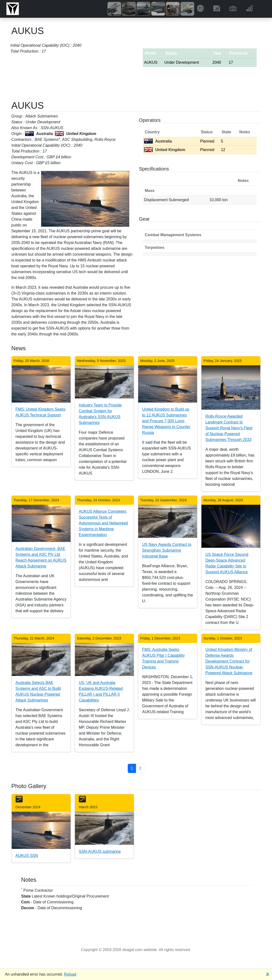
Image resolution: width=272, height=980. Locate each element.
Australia (158, 141)
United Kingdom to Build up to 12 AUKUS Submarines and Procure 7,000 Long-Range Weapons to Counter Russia (166, 421)
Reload (70, 974)
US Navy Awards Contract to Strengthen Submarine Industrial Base (167, 550)
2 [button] (140, 768)
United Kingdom (165, 150)
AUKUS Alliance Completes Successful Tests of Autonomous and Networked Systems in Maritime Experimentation (103, 523)
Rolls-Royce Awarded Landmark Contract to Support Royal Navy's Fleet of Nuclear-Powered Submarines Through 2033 (229, 428)
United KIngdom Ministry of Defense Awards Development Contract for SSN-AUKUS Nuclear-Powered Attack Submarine (229, 661)
